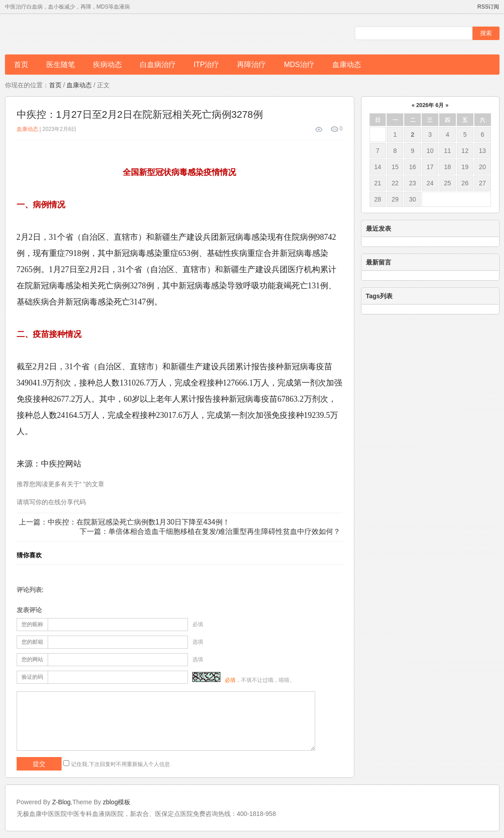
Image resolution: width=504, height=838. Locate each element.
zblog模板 (117, 802)
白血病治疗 (158, 65)
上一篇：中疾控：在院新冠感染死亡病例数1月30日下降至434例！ (124, 522)
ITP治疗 (207, 65)
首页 (21, 65)
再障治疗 (251, 65)
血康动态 (347, 65)
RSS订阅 (488, 7)
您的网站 (32, 659)
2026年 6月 (430, 105)
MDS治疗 (299, 65)
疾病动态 (107, 65)
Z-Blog (61, 802)
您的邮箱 (32, 642)
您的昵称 (32, 624)
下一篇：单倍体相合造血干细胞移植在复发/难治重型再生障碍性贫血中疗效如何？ (210, 531)
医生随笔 (61, 65)
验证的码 (32, 677)
